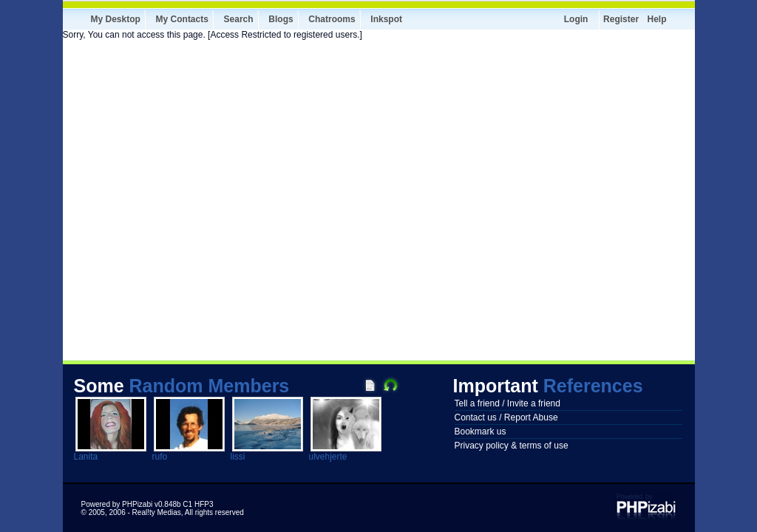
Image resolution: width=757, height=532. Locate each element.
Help (656, 19)
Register (621, 19)
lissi (238, 457)
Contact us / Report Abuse (506, 417)
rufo (160, 457)
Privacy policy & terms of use (512, 446)
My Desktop (116, 19)
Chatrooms (332, 19)
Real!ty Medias (157, 512)
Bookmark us (481, 432)
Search (239, 19)
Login (576, 19)
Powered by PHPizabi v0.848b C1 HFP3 (147, 504)
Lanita (86, 457)
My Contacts (182, 19)
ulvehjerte (328, 457)
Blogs (281, 19)
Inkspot (386, 19)
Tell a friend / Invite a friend (508, 403)
